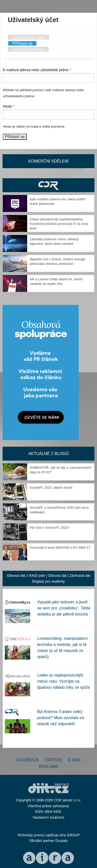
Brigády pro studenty (48, 581)
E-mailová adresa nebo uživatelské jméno (37, 70)
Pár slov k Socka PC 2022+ (50, 528)
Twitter (53, 760)
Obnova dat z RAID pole (26, 576)
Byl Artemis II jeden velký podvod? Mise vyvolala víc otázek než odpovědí (61, 718)
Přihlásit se (25, 43)
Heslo (9, 106)
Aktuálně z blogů (48, 454)
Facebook (28, 760)
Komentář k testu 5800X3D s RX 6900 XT (60, 548)
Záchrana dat (80, 576)
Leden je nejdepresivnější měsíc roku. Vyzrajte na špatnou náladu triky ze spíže (63, 681)
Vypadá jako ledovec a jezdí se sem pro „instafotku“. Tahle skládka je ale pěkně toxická (64, 608)
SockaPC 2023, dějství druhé (51, 488)
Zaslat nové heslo (28, 50)
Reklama (48, 767)
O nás (74, 760)
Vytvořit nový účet (28, 37)
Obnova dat (57, 576)
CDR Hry (48, 185)
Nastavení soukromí (49, 817)
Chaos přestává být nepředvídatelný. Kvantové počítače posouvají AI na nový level (59, 224)
